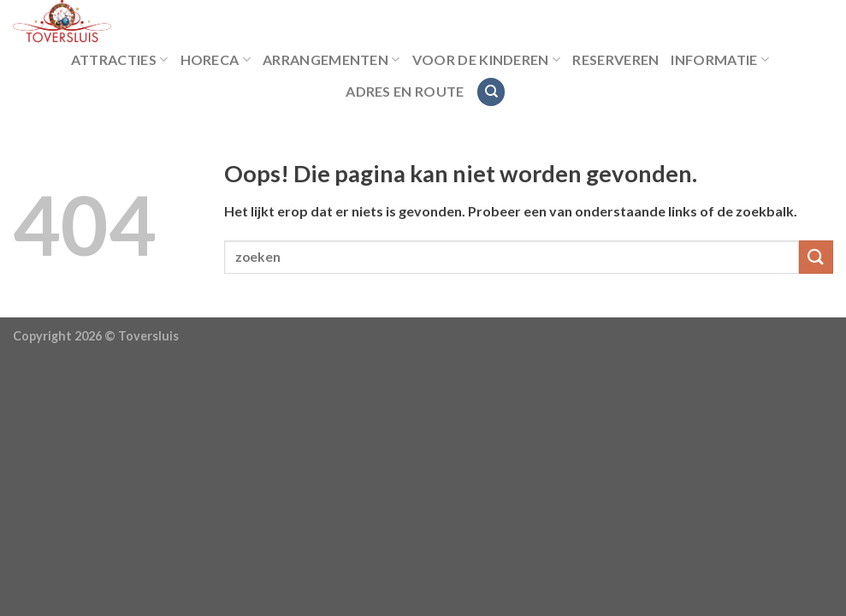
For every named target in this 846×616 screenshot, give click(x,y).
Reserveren (615, 59)
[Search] (491, 92)
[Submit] (816, 257)
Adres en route (405, 91)
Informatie (720, 60)
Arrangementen (331, 60)
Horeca (216, 60)
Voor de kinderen (487, 60)
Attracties (120, 60)
